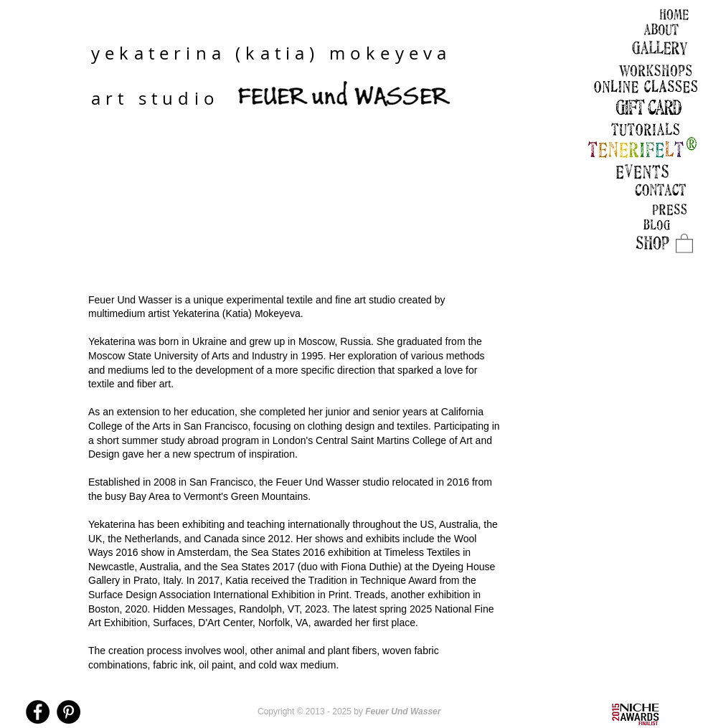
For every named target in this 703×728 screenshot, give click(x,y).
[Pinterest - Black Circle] (69, 712)
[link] (684, 243)
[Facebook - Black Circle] (38, 712)
